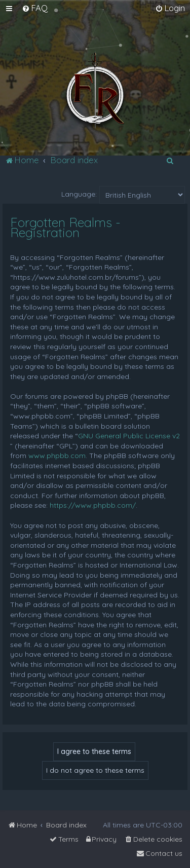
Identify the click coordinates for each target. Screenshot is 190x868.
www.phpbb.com (57, 456)
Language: (79, 194)
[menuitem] (35, 8)
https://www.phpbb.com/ (93, 505)
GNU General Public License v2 (129, 436)
